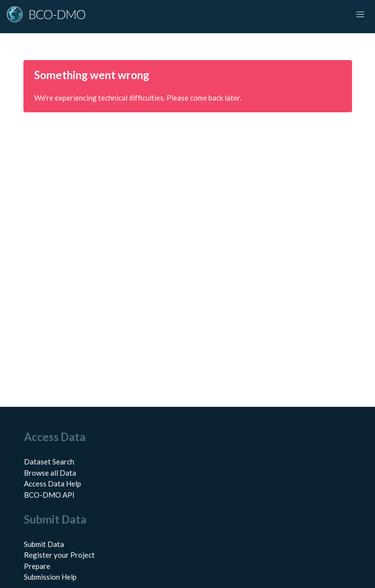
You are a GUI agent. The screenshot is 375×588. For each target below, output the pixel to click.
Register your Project (59, 555)
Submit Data (44, 544)
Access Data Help (52, 483)
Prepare (37, 566)
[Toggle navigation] (360, 15)
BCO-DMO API (49, 495)
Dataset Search (49, 462)
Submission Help (50, 577)
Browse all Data (50, 473)
